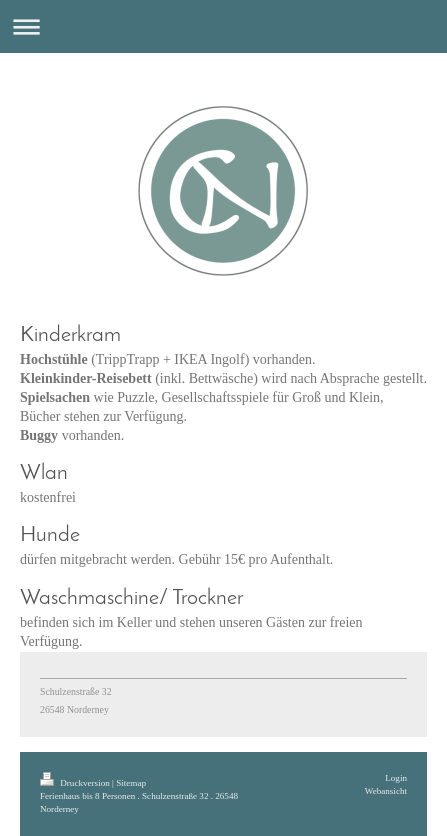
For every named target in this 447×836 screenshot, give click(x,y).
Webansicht (386, 791)
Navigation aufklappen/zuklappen (223, 26)
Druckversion (76, 783)
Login (396, 778)
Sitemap (131, 783)
